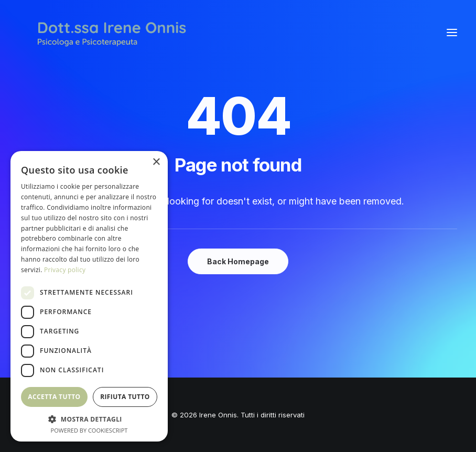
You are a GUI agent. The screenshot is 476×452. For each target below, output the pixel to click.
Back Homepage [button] (238, 261)
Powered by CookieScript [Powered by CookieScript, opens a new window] (89, 430)
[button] (452, 33)
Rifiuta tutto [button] (125, 397)
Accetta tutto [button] (54, 397)
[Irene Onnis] (112, 33)
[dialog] (89, 296)
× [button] (156, 162)
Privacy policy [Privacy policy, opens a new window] (65, 270)
